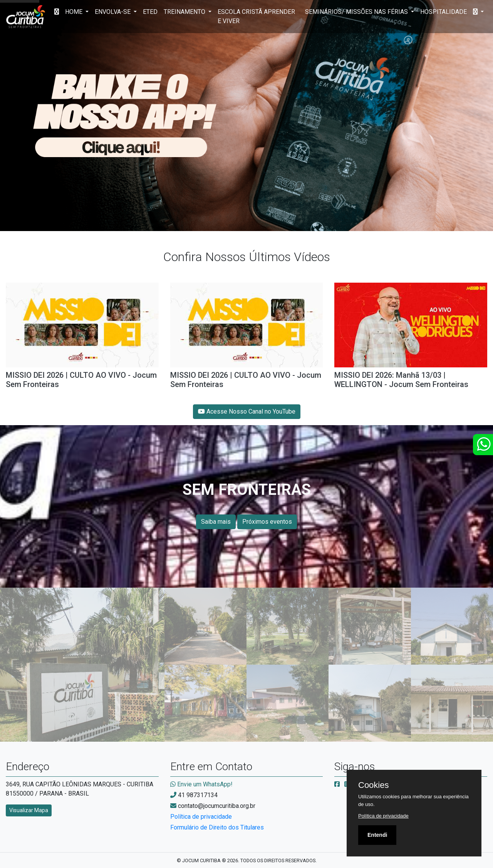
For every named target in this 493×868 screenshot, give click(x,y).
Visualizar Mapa (29, 810)
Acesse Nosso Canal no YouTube (247, 411)
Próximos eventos (267, 522)
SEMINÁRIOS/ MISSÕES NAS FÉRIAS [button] (357, 12)
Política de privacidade (201, 817)
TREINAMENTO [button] (185, 12)
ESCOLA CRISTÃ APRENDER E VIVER (256, 16)
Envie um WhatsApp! (201, 784)
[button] (478, 12)
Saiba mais (216, 522)
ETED (150, 12)
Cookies (373, 785)
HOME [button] (75, 12)
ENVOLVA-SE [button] (113, 12)
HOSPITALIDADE (444, 12)
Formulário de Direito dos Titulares (217, 827)
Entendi (377, 835)
